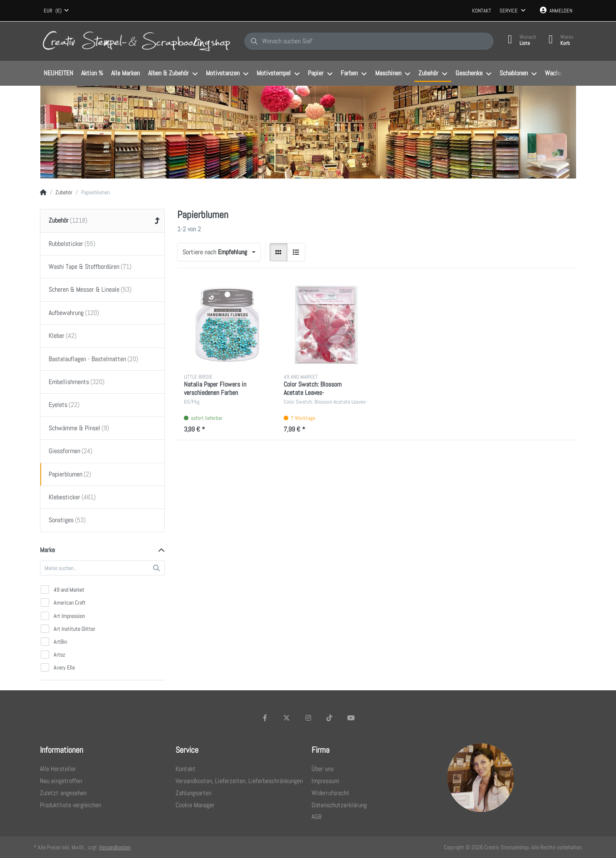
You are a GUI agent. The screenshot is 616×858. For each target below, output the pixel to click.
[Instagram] (308, 718)
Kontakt (482, 11)
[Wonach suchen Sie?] (369, 41)
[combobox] (57, 11)
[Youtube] (351, 718)
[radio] (279, 252)
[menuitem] (59, 74)
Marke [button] (47, 550)
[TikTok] (329, 718)
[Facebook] (265, 718)
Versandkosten (115, 847)
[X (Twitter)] (287, 718)
